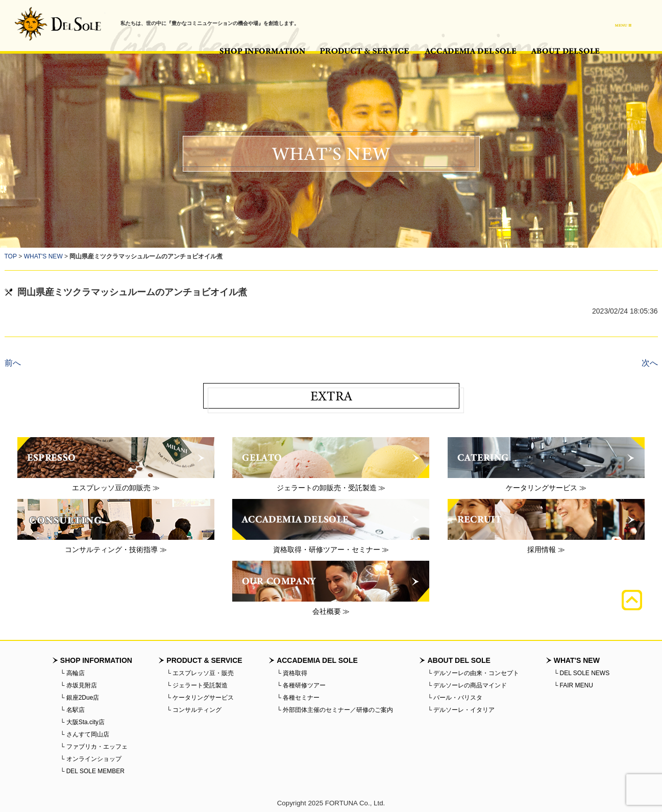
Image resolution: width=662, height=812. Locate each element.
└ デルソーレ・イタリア (461, 710)
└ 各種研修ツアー (301, 685)
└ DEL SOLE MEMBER (92, 771)
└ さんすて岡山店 (85, 734)
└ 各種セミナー (298, 698)
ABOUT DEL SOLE (565, 51)
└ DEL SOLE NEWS (582, 673)
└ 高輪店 (72, 673)
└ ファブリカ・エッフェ (94, 747)
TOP (11, 256)
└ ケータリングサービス (200, 698)
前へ (13, 363)
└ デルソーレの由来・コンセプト (473, 673)
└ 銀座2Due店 (80, 698)
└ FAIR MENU (573, 685)
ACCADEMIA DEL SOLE (471, 51)
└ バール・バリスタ (455, 698)
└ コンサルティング (194, 710)
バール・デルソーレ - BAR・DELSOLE (58, 24)
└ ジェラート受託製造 (197, 685)
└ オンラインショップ (91, 759)
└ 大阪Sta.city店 (82, 722)
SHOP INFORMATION (262, 51)
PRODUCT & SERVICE (365, 51)
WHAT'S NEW (43, 256)
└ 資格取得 (292, 673)
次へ (650, 363)
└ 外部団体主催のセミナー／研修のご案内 (335, 710)
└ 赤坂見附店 (79, 685)
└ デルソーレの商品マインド (467, 685)
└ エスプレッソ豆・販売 (200, 673)
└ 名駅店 (72, 710)
